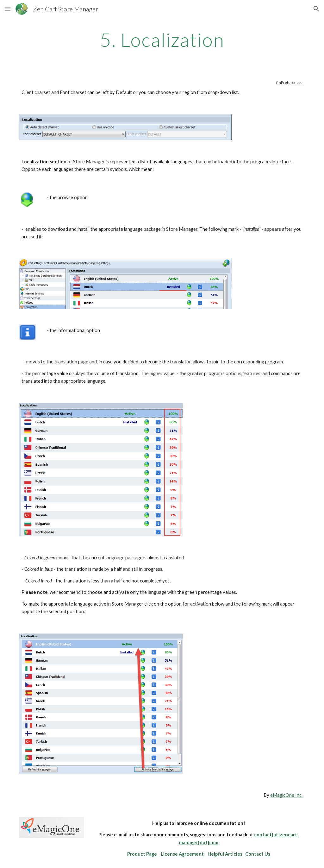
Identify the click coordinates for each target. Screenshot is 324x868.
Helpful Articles (225, 854)
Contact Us (258, 854)
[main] (162, 40)
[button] (8, 9)
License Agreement (182, 854)
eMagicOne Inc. (286, 795)
